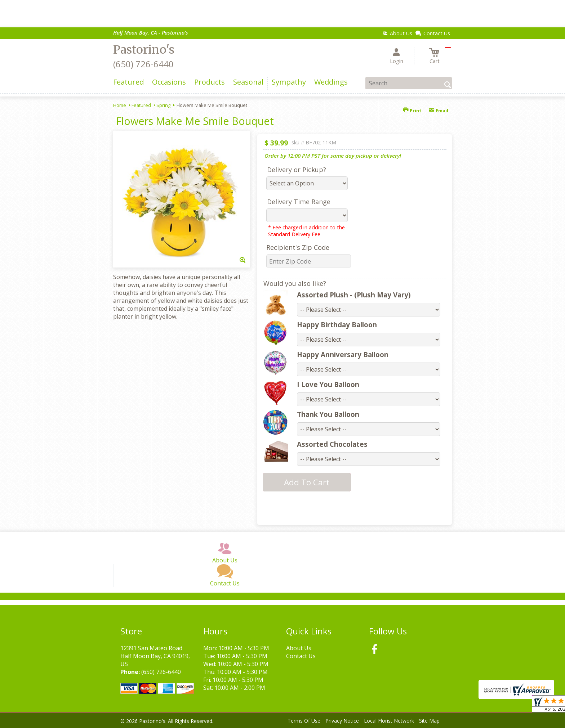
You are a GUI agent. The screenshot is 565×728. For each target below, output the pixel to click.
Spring (163, 105)
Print (412, 111)
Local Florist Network (389, 721)
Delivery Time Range (299, 202)
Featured (141, 105)
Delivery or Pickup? (297, 170)
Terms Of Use (304, 721)
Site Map (429, 721)
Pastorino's (144, 50)
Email (439, 111)
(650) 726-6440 (143, 64)
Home (120, 105)
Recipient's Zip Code (298, 247)
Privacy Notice (342, 721)
